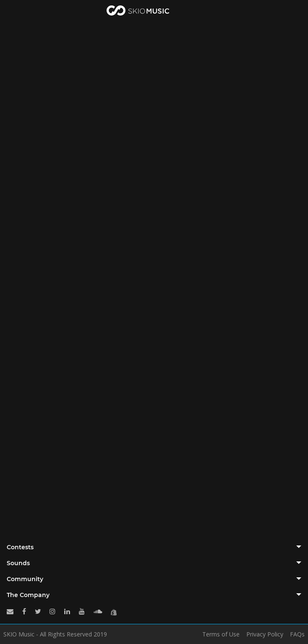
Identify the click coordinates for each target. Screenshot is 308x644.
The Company (28, 595)
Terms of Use (221, 634)
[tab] (154, 547)
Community (25, 579)
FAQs (297, 634)
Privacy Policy (265, 634)
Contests (20, 547)
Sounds (18, 563)
